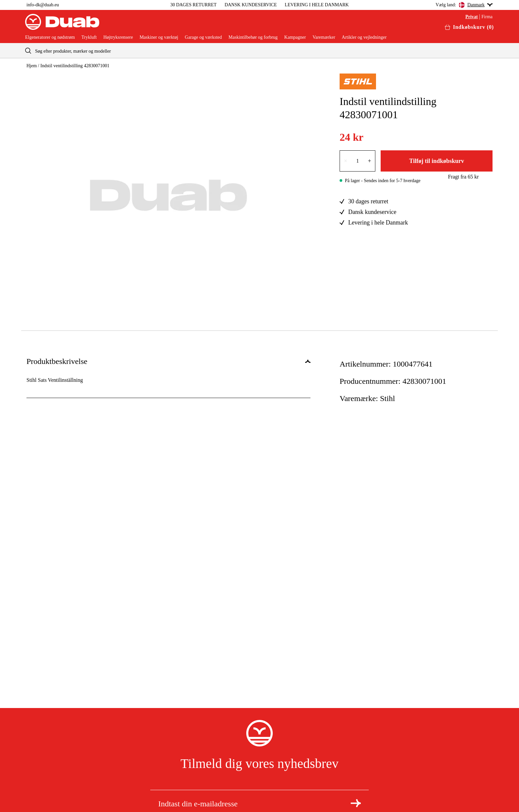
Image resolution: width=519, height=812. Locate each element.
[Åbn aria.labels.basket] (469, 27)
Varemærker (324, 37)
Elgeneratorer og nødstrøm (50, 37)
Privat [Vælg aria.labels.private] (472, 17)
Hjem (32, 66)
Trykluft (89, 37)
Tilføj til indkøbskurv (437, 161)
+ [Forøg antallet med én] (369, 161)
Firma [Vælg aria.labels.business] (487, 17)
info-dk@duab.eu (43, 5)
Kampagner (295, 37)
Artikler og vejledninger (364, 37)
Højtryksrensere (118, 37)
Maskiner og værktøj (159, 37)
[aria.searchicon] (28, 51)
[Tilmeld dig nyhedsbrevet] (356, 803)
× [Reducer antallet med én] (346, 161)
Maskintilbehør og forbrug (253, 37)
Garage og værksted (203, 37)
